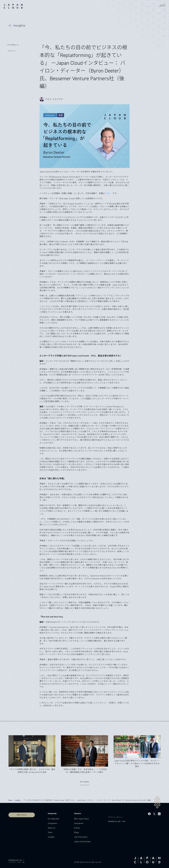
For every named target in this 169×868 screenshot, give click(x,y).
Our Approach (54, 819)
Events (77, 828)
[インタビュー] (13, 45)
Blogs (77, 832)
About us (51, 828)
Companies (52, 823)
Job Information (81, 837)
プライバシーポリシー (115, 817)
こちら (108, 193)
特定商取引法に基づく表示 (117, 821)
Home (10, 800)
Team (50, 832)
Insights (18, 800)
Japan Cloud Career (83, 842)
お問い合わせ (22, 815)
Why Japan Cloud (81, 819)
